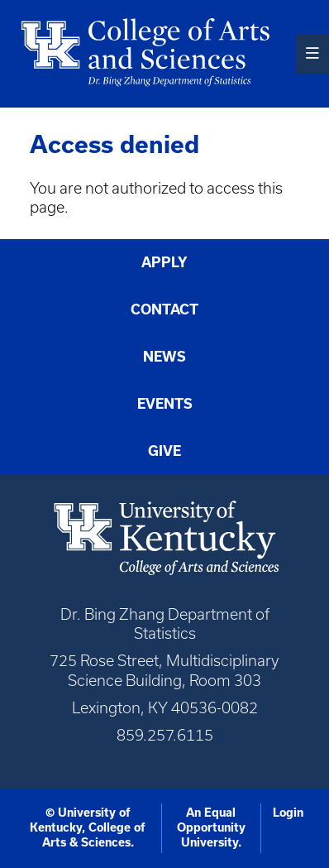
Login (288, 813)
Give (164, 451)
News (164, 357)
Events (165, 404)
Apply (164, 262)
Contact (164, 309)
